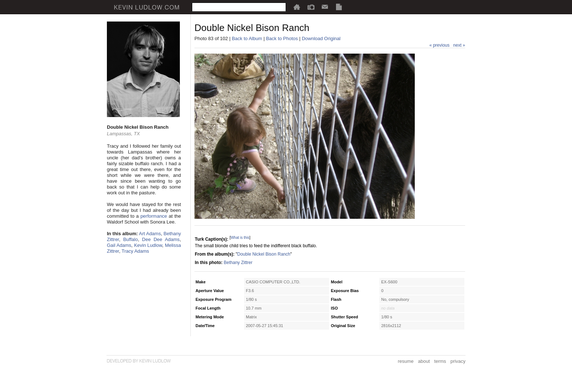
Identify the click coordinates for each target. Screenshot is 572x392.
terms (440, 361)
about (424, 361)
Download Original (321, 38)
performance (154, 216)
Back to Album (247, 38)
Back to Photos (282, 38)
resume (405, 361)
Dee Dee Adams (161, 239)
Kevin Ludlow (148, 245)
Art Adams (150, 234)
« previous (439, 45)
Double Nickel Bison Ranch (264, 254)
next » (459, 45)
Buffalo (131, 239)
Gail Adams (119, 245)
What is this (240, 238)
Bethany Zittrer (238, 263)
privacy (458, 361)
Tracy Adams (135, 251)
